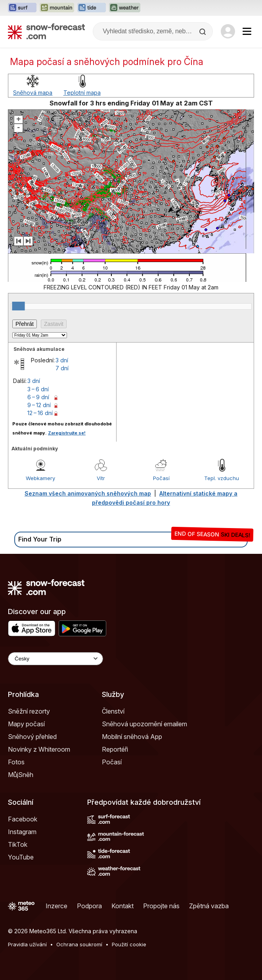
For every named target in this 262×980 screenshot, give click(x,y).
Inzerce (56, 906)
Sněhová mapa (33, 93)
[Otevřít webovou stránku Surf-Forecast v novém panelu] (22, 8)
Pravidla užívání (27, 944)
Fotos (16, 762)
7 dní (62, 368)
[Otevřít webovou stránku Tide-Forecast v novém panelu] (92, 8)
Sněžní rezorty (29, 711)
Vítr (101, 478)
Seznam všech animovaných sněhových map (88, 493)
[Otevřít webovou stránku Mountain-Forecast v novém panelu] (57, 8)
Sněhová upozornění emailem (144, 724)
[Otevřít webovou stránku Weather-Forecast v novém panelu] (125, 8)
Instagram (22, 832)
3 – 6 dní (38, 389)
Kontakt (122, 906)
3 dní (62, 360)
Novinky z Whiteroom (39, 749)
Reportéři (115, 749)
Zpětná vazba (209, 906)
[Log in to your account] (228, 31)
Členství (113, 711)
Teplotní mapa (82, 93)
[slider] (19, 306)
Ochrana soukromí (79, 944)
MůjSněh (21, 775)
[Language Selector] (55, 659)
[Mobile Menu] (247, 31)
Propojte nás (161, 906)
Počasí (161, 478)
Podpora (89, 906)
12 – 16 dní (40, 413)
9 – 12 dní (39, 405)
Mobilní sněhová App (132, 737)
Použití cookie (129, 944)
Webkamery (40, 478)
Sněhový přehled (32, 737)
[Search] (203, 32)
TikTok (18, 844)
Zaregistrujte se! (67, 433)
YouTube (21, 857)
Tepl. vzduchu (222, 478)
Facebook (23, 819)
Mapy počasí (26, 724)
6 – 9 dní (38, 397)
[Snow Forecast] (46, 31)
